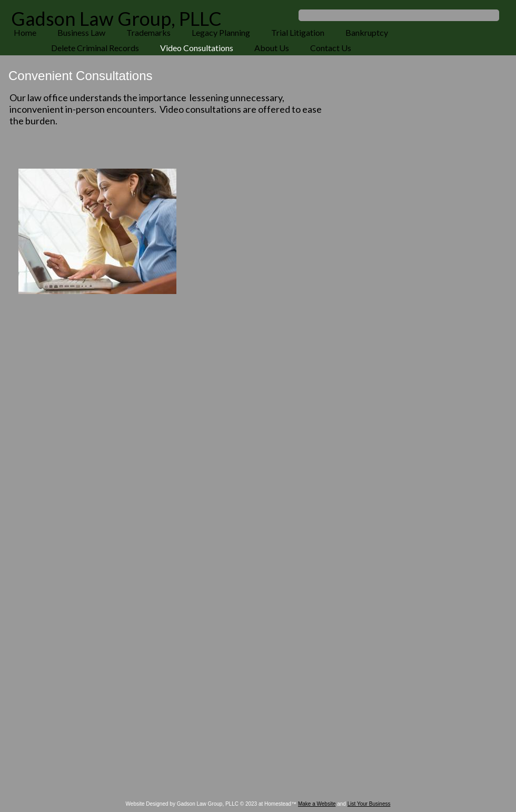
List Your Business (369, 804)
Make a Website (317, 804)
